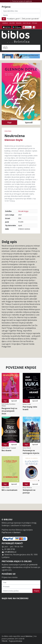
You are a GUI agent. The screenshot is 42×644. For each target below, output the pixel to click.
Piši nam (34, 23)
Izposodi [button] (29, 122)
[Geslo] (21, 15)
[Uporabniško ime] (21, 11)
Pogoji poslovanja (15, 641)
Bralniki (19, 23)
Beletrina (29, 636)
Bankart (17, 532)
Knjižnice (5, 23)
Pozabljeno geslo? (13, 19)
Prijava (36, 591)
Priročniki (8, 131)
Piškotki (5, 641)
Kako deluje (27, 23)
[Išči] (21, 48)
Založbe (12, 23)
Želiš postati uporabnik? (30, 19)
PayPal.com (6, 532)
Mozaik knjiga (23, 211)
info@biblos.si (10, 552)
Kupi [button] (9, 122)
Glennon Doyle (14, 140)
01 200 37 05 (10, 549)
